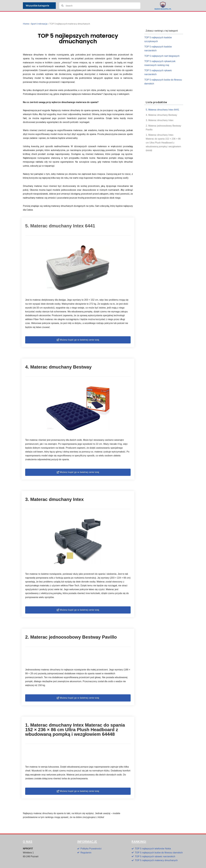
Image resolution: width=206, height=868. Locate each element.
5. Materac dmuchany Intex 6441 (162, 110)
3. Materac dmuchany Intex (160, 120)
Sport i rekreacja (39, 24)
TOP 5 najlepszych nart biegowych (162, 56)
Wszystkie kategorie (38, 6)
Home (26, 24)
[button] (78, 340)
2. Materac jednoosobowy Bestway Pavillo (163, 128)
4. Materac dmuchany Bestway (161, 115)
